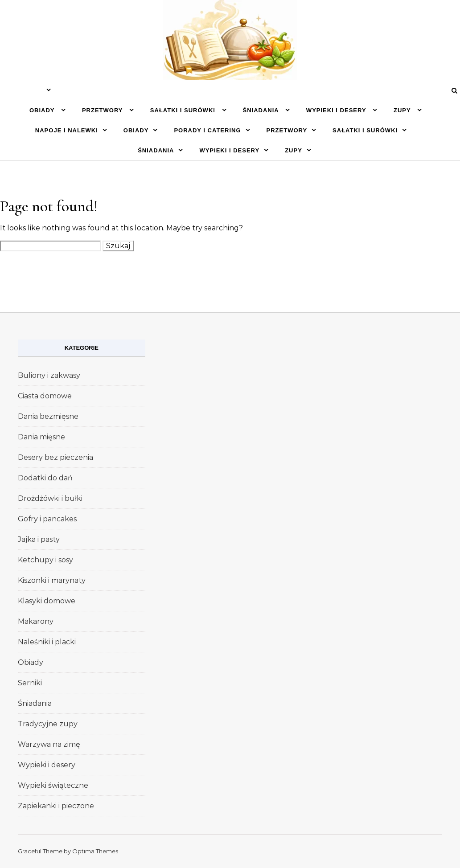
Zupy (403, 110)
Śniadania (262, 110)
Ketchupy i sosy (45, 560)
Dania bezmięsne (48, 416)
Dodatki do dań (45, 478)
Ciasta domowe (45, 396)
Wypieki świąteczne (53, 785)
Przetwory (103, 110)
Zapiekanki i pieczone (56, 806)
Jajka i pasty (39, 539)
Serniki (30, 683)
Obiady (43, 110)
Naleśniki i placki (47, 642)
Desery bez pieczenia (55, 457)
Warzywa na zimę (49, 744)
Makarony (36, 621)
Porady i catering (207, 130)
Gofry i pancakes (47, 519)
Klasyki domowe (47, 601)
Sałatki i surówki (184, 110)
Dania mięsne (41, 437)
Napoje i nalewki (67, 130)
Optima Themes (95, 851)
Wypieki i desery (337, 110)
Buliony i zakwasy (49, 375)
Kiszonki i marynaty (52, 580)
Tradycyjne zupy (48, 724)
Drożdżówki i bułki (50, 498)
